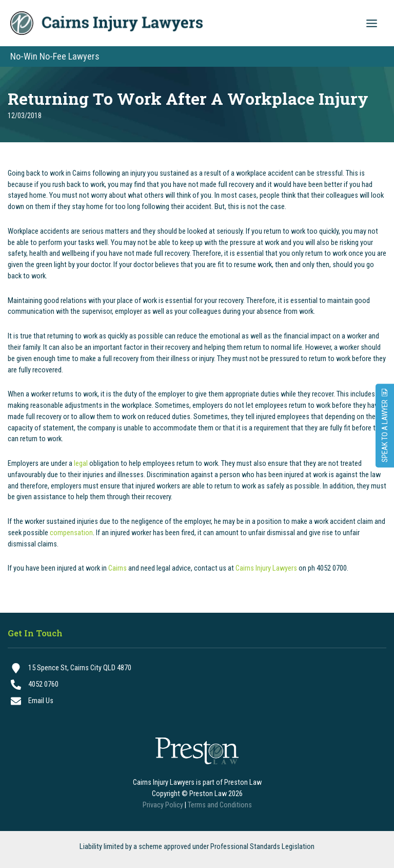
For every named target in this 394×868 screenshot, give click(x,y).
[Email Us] (197, 701)
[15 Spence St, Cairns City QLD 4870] (197, 668)
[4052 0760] (197, 685)
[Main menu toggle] (372, 23)
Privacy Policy (163, 805)
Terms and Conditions (220, 805)
